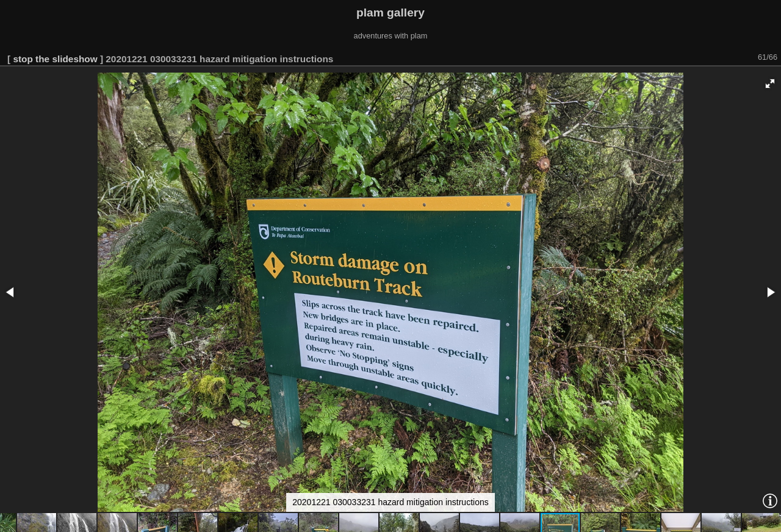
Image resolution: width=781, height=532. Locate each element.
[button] (770, 84)
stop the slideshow (55, 59)
